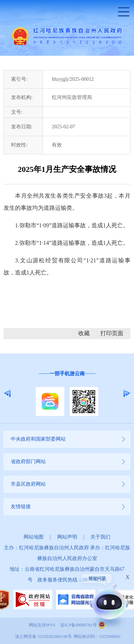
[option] (67, 394)
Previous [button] (7, 393)
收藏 (84, 333)
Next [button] (127, 393)
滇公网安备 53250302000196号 (43, 636)
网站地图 (34, 537)
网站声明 (67, 537)
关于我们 (100, 537)
